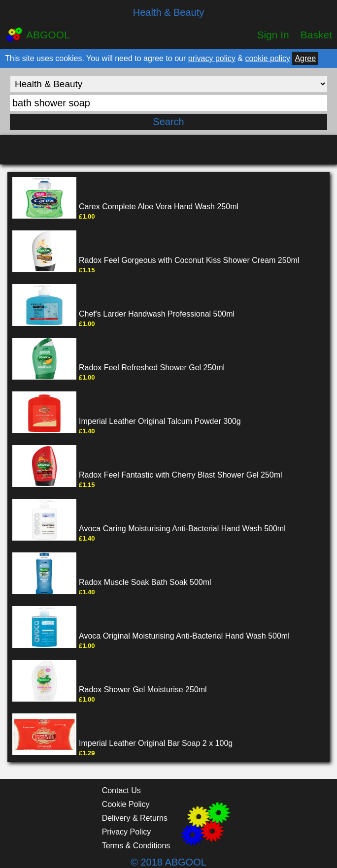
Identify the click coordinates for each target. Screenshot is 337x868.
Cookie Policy (126, 804)
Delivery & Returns (135, 818)
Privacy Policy (127, 832)
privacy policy (212, 58)
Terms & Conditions (136, 846)
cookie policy (268, 58)
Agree (305, 58)
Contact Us (121, 790)
